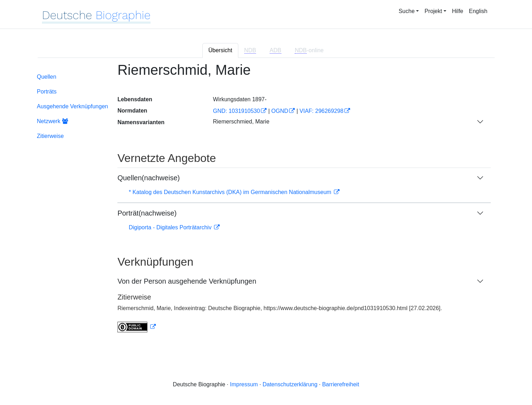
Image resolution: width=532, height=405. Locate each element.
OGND (280, 111)
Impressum (244, 384)
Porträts (47, 92)
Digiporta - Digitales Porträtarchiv (171, 227)
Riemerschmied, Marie (241, 122)
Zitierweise (50, 136)
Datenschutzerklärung (290, 384)
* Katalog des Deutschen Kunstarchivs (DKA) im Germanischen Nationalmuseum (231, 192)
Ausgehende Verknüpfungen (73, 106)
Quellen (47, 77)
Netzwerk (53, 121)
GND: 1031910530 (236, 111)
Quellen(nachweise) (149, 178)
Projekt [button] (433, 11)
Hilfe (458, 11)
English (478, 11)
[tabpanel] (266, 202)
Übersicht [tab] (220, 50)
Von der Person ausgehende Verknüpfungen (187, 281)
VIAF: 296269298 (322, 111)
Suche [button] (407, 11)
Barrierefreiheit (341, 384)
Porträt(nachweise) (147, 213)
